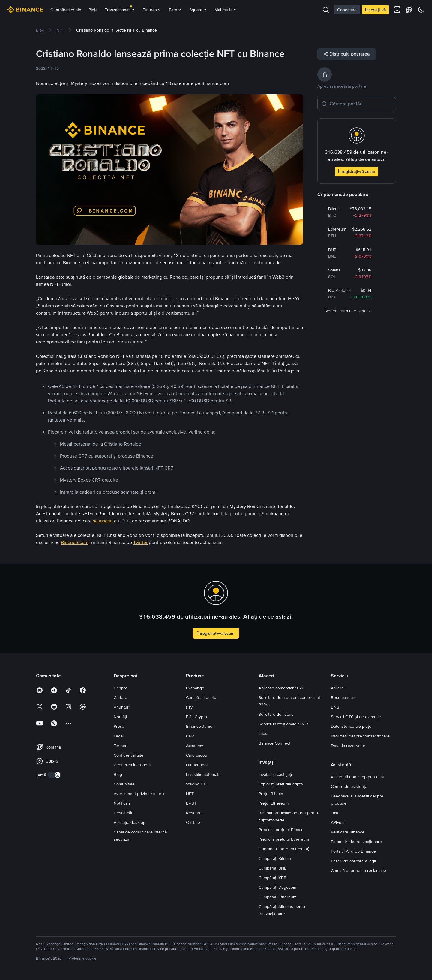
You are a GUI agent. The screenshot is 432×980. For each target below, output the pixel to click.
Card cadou (197, 755)
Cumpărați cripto (66, 10)
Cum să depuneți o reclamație (358, 870)
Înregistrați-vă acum (357, 171)
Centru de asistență (349, 786)
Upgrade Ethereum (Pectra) (284, 849)
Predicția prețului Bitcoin (281, 830)
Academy (195, 746)
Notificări (122, 803)
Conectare (347, 10)
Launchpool (197, 765)
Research (195, 813)
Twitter (140, 542)
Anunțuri (122, 707)
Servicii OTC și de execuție (356, 717)
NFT (190, 794)
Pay (189, 707)
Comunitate (124, 784)
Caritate (193, 822)
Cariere (120, 697)
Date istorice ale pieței (352, 726)
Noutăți (120, 717)
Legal (119, 736)
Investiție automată (203, 774)
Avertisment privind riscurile (140, 794)
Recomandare (344, 697)
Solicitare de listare (276, 714)
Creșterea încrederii (132, 765)
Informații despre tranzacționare (360, 736)
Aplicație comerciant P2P (281, 688)
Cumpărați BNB (273, 868)
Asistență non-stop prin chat (357, 777)
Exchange (195, 688)
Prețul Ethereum (274, 803)
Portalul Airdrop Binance (353, 851)
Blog (118, 774)
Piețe (93, 10)
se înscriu (103, 521)
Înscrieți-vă (375, 10)
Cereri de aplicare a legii (353, 861)
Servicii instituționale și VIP (283, 724)
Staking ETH (197, 784)
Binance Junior (200, 726)
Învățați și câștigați (275, 774)
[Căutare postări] (361, 104)
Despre (121, 688)
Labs (263, 733)
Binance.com (75, 542)
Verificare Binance (348, 832)
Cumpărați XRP (272, 878)
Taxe (335, 813)
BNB (335, 707)
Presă (119, 726)
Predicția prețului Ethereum (284, 839)
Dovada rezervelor (348, 746)
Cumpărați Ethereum (277, 897)
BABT (191, 803)
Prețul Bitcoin (271, 794)
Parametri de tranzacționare (356, 842)
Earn (175, 10)
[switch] (55, 775)
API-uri (337, 822)
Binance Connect (274, 743)
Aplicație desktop (130, 822)
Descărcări (124, 813)
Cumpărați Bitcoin (275, 858)
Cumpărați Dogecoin (277, 887)
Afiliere (337, 688)
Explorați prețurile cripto (281, 784)
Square (198, 10)
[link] (40, 30)
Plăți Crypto (196, 717)
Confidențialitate (129, 755)
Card (190, 736)
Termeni (121, 746)
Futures (152, 10)
